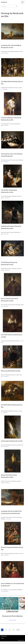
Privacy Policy (4, 636)
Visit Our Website (12, 620)
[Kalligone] (4, 2)
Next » (18, 630)
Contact (2, 638)
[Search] (8, 6)
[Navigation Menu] (22, 2)
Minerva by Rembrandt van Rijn (11, 371)
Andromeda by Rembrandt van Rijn (12, 441)
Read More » (6, 53)
